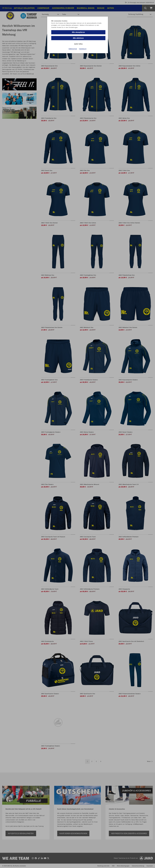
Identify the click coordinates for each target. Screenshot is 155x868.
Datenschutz (73, 49)
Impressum (83, 49)
